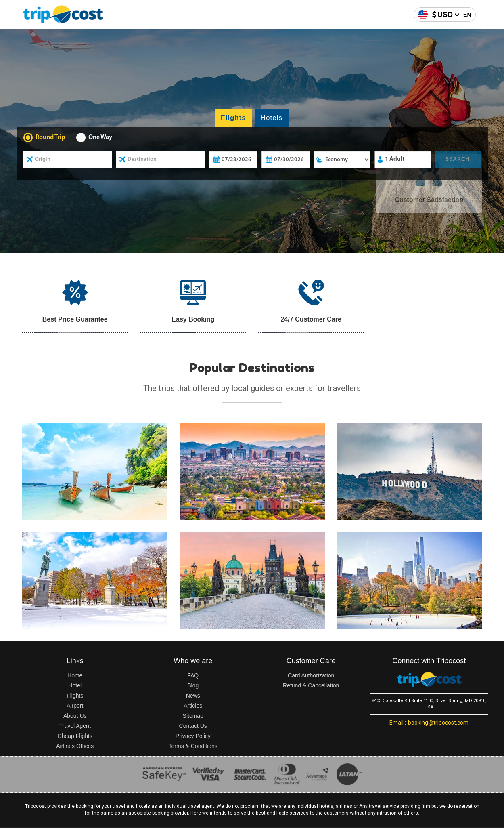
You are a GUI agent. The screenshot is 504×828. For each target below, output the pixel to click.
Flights (75, 696)
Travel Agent (75, 726)
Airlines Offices (75, 746)
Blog (193, 685)
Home (75, 675)
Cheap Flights (75, 736)
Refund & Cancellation (311, 685)
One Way (100, 137)
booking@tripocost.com (429, 723)
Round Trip (50, 137)
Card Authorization (311, 675)
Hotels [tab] (272, 118)
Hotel (75, 685)
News (193, 696)
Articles (193, 706)
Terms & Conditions (193, 746)
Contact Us (193, 726)
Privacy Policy (193, 736)
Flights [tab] (233, 118)
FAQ (193, 675)
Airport (75, 706)
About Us (75, 716)
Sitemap (193, 716)
